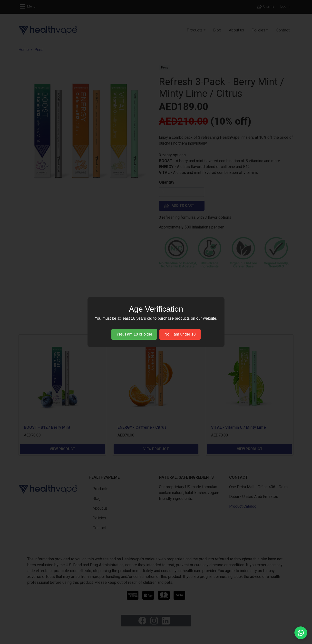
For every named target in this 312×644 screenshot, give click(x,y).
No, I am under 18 (180, 334)
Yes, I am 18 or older (134, 334)
